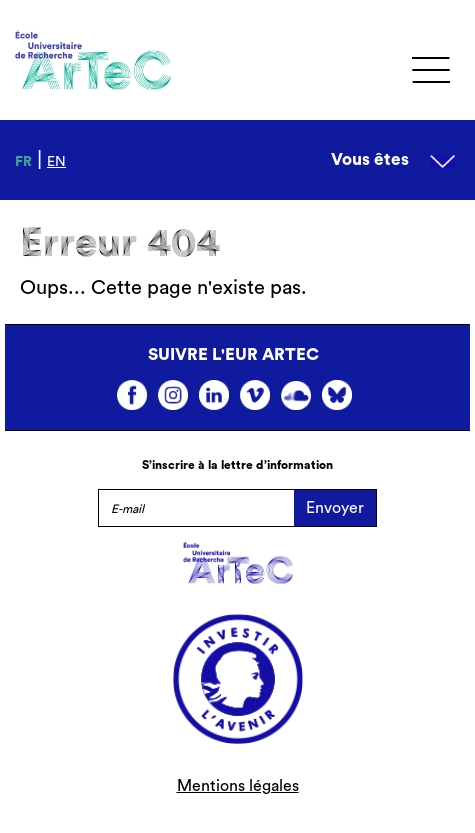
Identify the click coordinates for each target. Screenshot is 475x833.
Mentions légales (238, 786)
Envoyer (335, 508)
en (56, 162)
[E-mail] (196, 508)
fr (23, 162)
